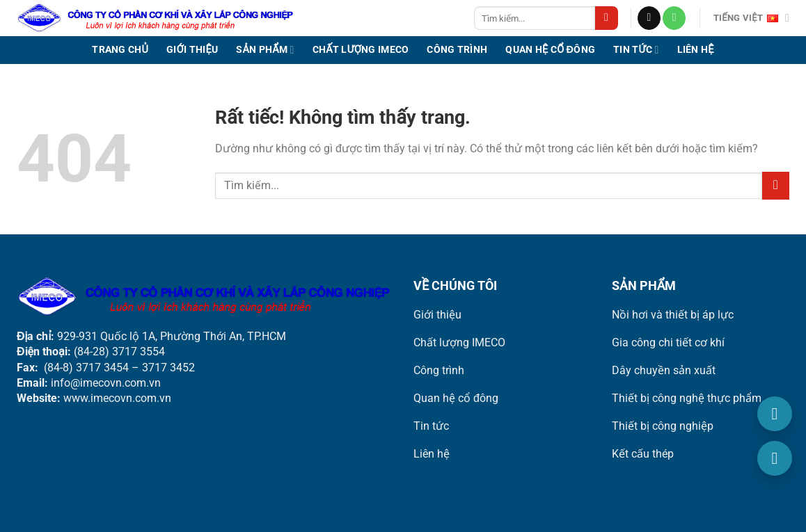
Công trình (457, 50)
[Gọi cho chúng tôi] (674, 18)
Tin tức (636, 50)
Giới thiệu (192, 50)
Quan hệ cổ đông (550, 50)
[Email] (775, 458)
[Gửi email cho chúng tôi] (649, 18)
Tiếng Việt (751, 18)
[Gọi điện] (775, 414)
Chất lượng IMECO (361, 50)
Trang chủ (120, 50)
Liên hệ (696, 50)
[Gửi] (607, 18)
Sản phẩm (265, 50)
